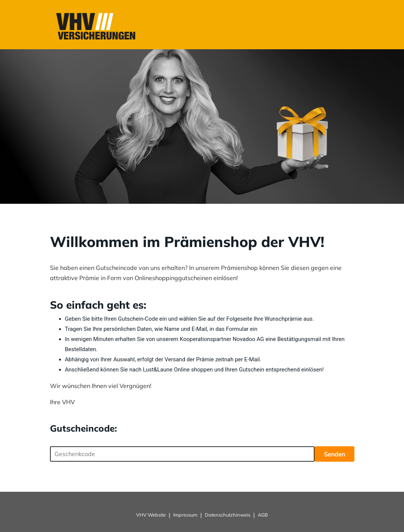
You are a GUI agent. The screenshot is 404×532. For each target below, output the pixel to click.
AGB (263, 515)
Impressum (185, 515)
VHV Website (151, 515)
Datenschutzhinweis (228, 515)
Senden (334, 454)
